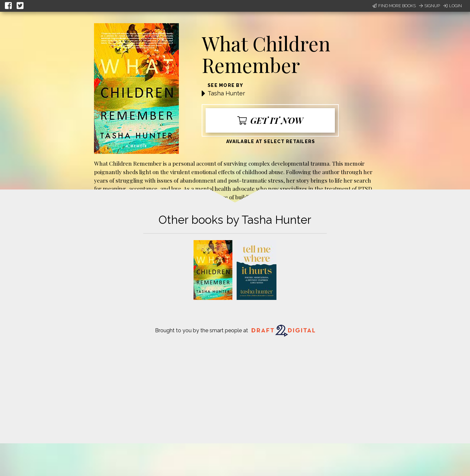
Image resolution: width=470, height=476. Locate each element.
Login (453, 6)
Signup (430, 6)
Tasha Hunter (226, 93)
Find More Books (394, 6)
